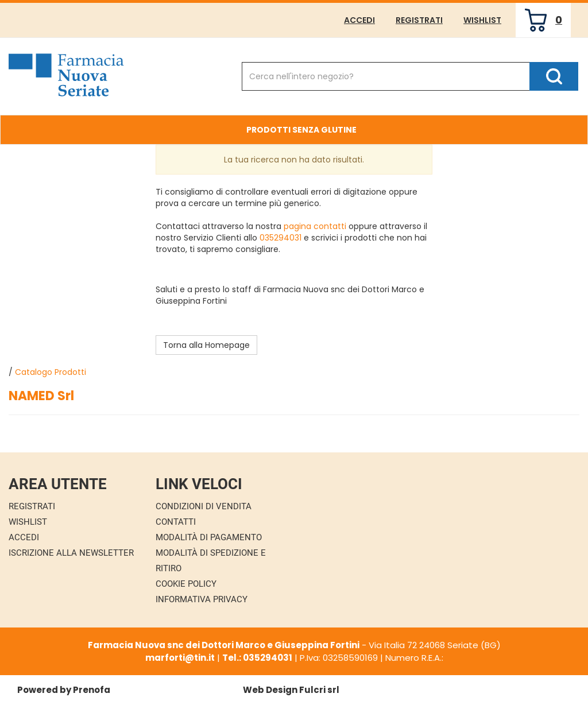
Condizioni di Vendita (204, 506)
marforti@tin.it (180, 658)
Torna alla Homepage (206, 345)
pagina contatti (315, 226)
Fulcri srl (319, 690)
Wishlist (482, 20)
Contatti (176, 522)
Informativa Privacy (202, 599)
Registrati (419, 20)
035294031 (281, 238)
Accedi (359, 20)
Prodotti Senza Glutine (301, 130)
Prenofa (92, 690)
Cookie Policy (186, 584)
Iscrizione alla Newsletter (71, 553)
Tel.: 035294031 (257, 658)
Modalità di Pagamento (209, 537)
